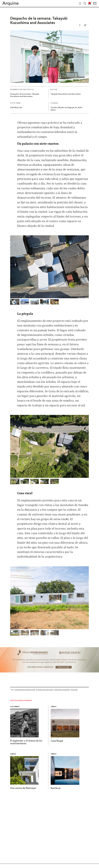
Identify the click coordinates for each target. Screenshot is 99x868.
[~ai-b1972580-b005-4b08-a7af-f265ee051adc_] (49, 672)
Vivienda (74, 689)
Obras (54, 707)
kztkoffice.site (16, 108)
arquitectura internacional (25, 689)
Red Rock (56, 788)
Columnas (15, 707)
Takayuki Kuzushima (62, 689)
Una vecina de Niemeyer (23, 788)
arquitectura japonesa (45, 689)
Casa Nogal (57, 741)
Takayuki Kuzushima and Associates (66, 94)
